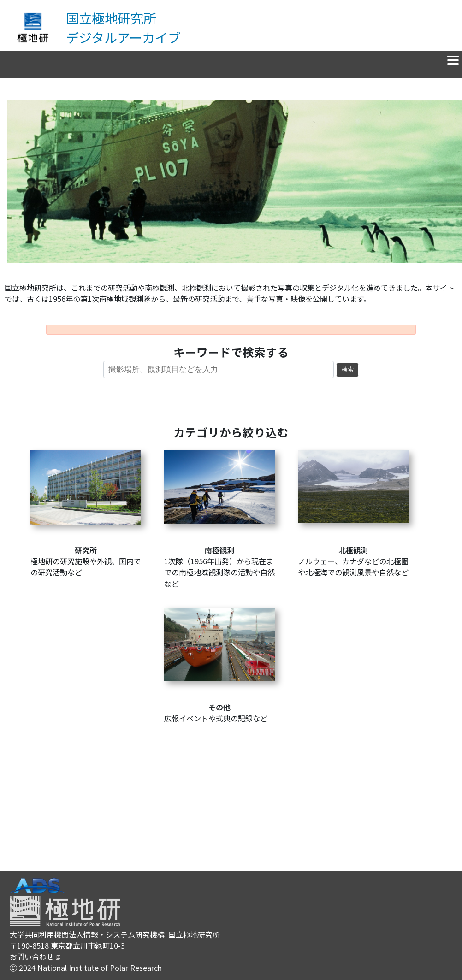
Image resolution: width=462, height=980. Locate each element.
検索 (348, 370)
